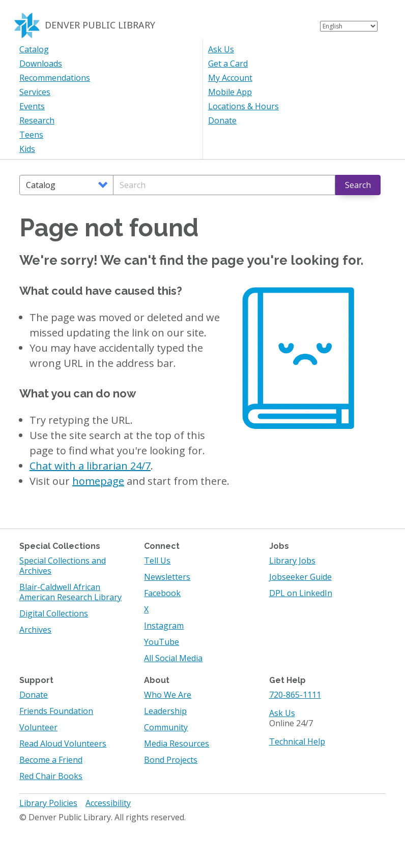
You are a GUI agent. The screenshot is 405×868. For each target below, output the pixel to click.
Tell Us (157, 561)
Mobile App (230, 92)
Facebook (162, 593)
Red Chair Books (51, 776)
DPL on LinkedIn (301, 593)
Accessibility (108, 803)
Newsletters (167, 577)
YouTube (162, 642)
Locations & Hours (243, 106)
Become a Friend (51, 760)
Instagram (164, 626)
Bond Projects (171, 760)
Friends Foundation (56, 711)
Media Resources (177, 743)
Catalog (34, 49)
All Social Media (173, 658)
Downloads (41, 64)
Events (32, 106)
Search (358, 185)
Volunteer (38, 727)
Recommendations (55, 78)
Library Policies (48, 803)
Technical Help (297, 741)
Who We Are (168, 695)
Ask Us (221, 49)
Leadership (165, 711)
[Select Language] (349, 26)
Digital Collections (54, 613)
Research (37, 120)
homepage (98, 481)
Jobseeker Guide (300, 577)
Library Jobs (292, 561)
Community (166, 727)
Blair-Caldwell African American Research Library (70, 592)
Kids (27, 149)
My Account (230, 78)
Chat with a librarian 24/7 (90, 466)
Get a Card (228, 64)
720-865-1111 (295, 695)
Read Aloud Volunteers (63, 743)
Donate (222, 120)
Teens (31, 135)
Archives (35, 630)
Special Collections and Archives (63, 566)
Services (35, 92)
